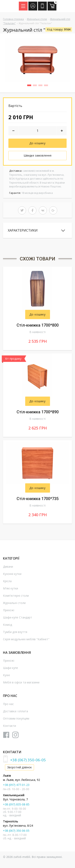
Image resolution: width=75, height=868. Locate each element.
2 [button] (36, 86)
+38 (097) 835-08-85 (16, 804)
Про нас (8, 704)
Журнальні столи (37, 19)
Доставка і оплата (15, 711)
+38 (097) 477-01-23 (16, 785)
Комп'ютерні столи (16, 596)
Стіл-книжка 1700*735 (38, 499)
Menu (24, 5)
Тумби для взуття (15, 632)
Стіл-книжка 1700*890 (38, 412)
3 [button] (42, 86)
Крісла (7, 581)
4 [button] (47, 86)
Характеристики (23, 230)
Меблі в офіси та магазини (21, 682)
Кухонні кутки (12, 574)
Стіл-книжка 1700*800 (38, 325)
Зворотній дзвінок (19, 767)
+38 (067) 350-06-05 (28, 760)
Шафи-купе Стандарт (17, 617)
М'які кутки (10, 588)
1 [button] (31, 86)
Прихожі (9, 610)
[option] (37, 60)
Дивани (8, 567)
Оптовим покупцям (16, 718)
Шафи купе (10, 668)
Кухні (6, 675)
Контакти (9, 726)
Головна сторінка (13, 19)
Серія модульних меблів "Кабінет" (26, 639)
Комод (7, 625)
